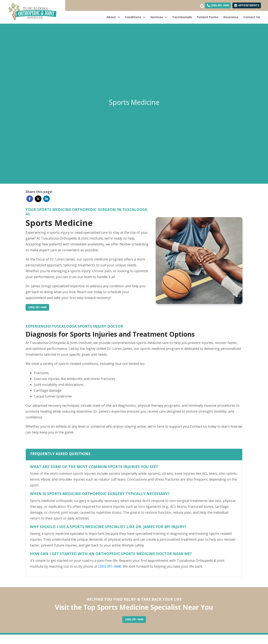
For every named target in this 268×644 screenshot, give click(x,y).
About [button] (113, 17)
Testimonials (182, 17)
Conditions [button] (135, 17)
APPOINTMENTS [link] (247, 5)
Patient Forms (208, 17)
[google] (202, 5)
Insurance (231, 17)
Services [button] (159, 17)
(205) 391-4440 (218, 5)
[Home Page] (33, 12)
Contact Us (252, 17)
